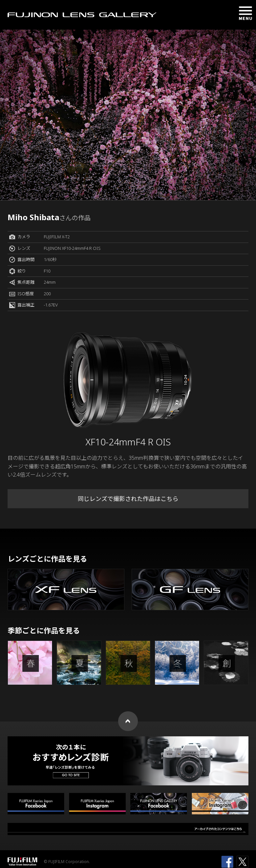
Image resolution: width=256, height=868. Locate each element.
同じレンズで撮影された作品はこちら (128, 499)
